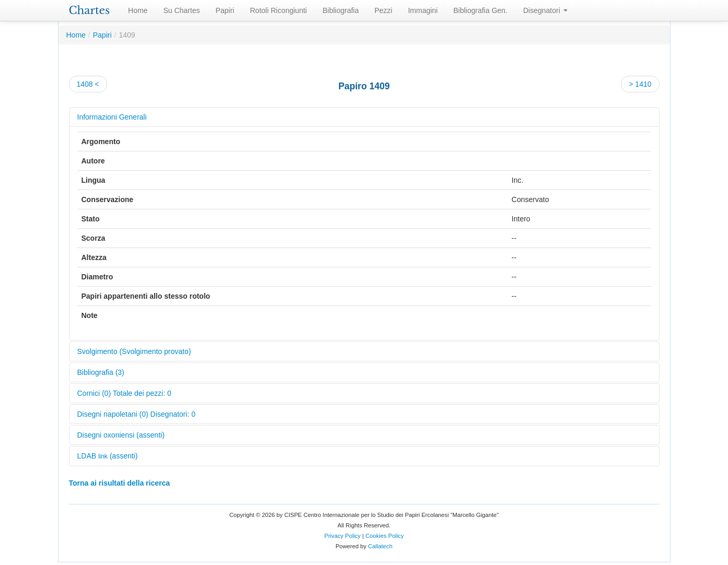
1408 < (88, 84)
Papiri (225, 10)
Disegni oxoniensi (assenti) (121, 435)
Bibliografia (340, 10)
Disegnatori (545, 10)
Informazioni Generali (112, 117)
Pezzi (383, 10)
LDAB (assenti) (108, 456)
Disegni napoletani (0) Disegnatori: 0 (136, 414)
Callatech (380, 546)
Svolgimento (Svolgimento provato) (134, 351)
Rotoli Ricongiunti (278, 10)
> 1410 (640, 84)
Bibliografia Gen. (480, 10)
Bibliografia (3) (101, 372)
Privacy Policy (342, 536)
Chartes (90, 10)
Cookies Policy (384, 536)
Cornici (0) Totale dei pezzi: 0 (124, 393)
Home (138, 10)
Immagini (423, 10)
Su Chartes (181, 10)
